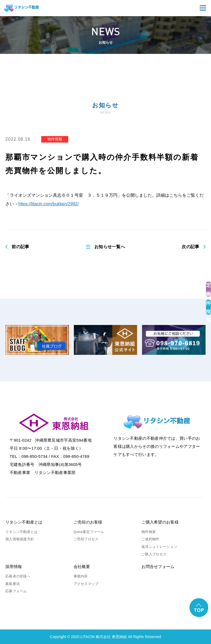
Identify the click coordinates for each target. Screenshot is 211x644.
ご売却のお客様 (88, 522)
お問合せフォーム (158, 567)
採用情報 (14, 567)
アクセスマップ (86, 584)
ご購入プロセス (154, 554)
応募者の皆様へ (18, 576)
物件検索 (149, 532)
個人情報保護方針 (20, 539)
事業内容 (81, 576)
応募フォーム (16, 591)
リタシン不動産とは (24, 522)
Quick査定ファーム (89, 532)
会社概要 (82, 567)
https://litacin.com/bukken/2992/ (49, 204)
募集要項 (13, 584)
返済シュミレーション (159, 547)
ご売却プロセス (86, 539)
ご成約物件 (150, 539)
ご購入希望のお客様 (160, 522)
